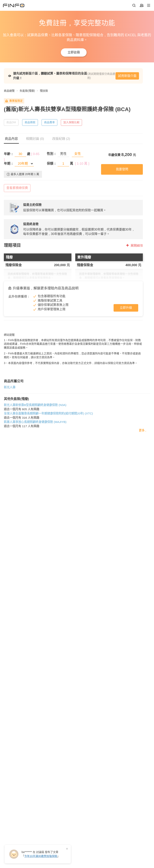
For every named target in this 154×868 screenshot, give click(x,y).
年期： (9, 164)
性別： (52, 154)
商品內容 (11, 139)
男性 (63, 154)
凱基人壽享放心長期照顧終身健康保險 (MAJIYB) (35, 457)
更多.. (143, 465)
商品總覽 (9, 91)
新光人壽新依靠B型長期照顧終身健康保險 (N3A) (35, 440)
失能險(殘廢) (27, 91)
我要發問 (122, 169)
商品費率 (49, 122)
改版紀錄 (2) (61, 139)
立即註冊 (74, 52)
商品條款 (30, 122)
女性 (78, 154)
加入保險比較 (71, 122)
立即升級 (126, 308)
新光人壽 (10, 422)
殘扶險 (44, 91)
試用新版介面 (127, 76)
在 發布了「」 (41, 854)
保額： (52, 164)
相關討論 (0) (35, 139)
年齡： (9, 154)
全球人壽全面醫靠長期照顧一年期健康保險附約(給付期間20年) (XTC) (48, 448)
